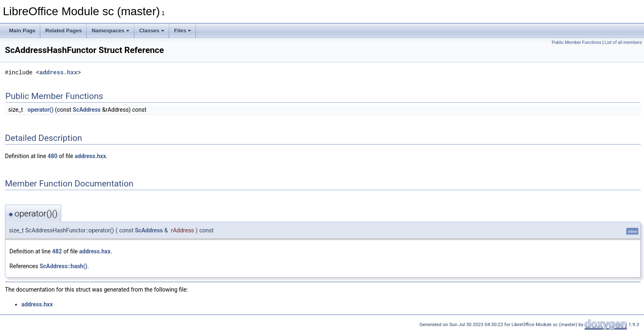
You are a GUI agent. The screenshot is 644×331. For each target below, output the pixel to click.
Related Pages (63, 31)
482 (57, 251)
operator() (40, 110)
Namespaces (110, 31)
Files (183, 31)
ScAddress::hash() (63, 266)
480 (53, 156)
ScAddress (87, 110)
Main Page (22, 31)
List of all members (623, 43)
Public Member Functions (576, 43)
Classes (152, 31)
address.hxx (58, 72)
